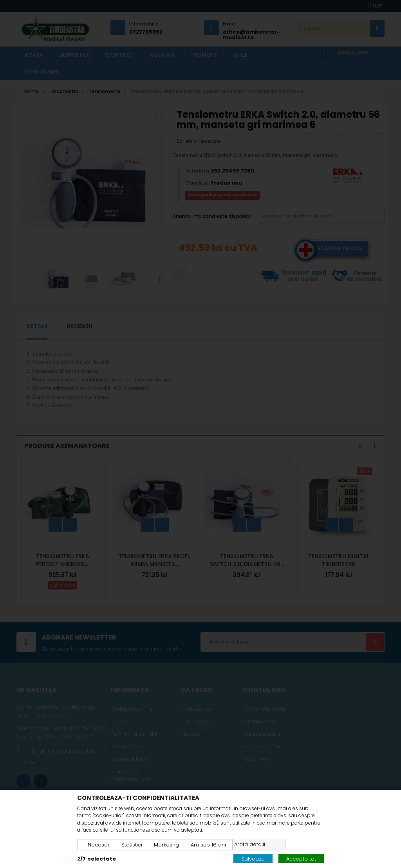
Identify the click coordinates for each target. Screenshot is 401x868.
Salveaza (253, 859)
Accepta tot (301, 859)
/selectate (97, 859)
